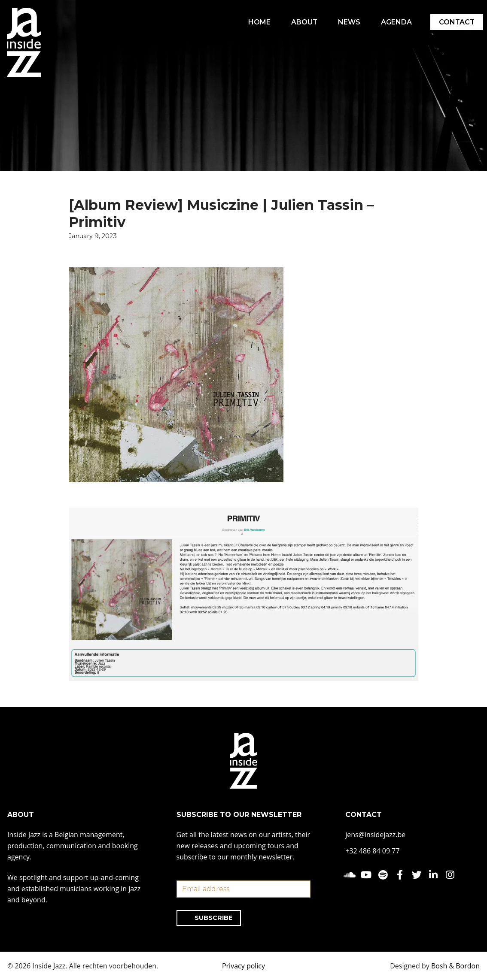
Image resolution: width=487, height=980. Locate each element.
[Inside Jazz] (24, 42)
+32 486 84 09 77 (372, 851)
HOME (258, 22)
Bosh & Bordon (455, 966)
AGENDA (396, 22)
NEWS (348, 22)
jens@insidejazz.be (375, 835)
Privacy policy (243, 966)
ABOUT (303, 22)
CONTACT (456, 22)
